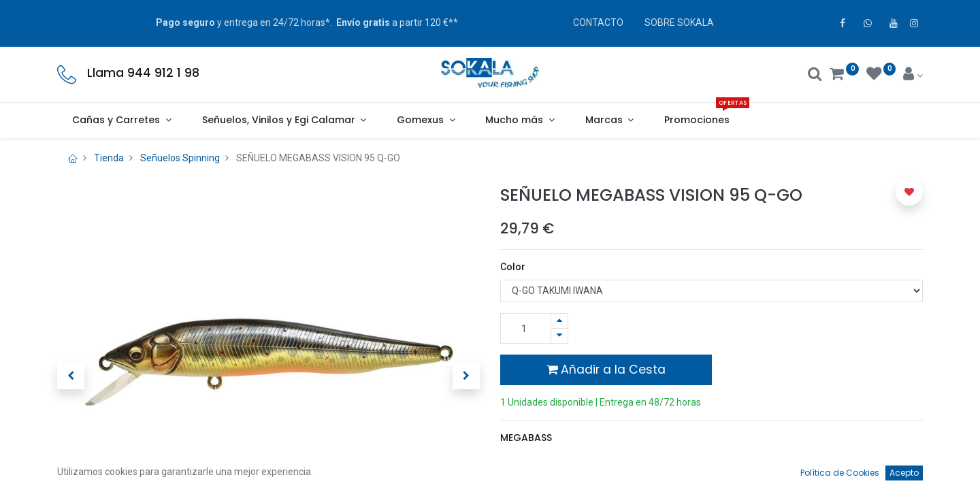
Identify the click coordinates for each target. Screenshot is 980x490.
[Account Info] (913, 76)
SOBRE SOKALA (679, 22)
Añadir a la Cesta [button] (606, 370)
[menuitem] (697, 120)
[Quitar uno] (559, 336)
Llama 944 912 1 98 (143, 73)
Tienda (109, 158)
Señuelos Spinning (180, 158)
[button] (71, 376)
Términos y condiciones (559, 479)
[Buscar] (815, 76)
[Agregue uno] (559, 321)
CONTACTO (598, 22)
